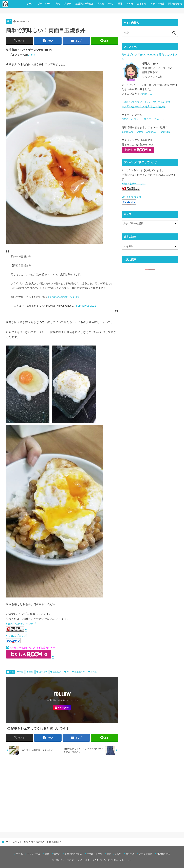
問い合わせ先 (175, 4)
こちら (32, 55)
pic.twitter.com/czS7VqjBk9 (63, 297)
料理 (9, 21)
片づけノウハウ (106, 4)
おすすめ (142, 4)
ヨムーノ (159, 119)
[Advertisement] (62, 793)
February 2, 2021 (86, 306)
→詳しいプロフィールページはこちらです (146, 102)
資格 (58, 4)
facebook (151, 132)
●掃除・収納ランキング (20, 624)
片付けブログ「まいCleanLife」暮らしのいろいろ (85, 860)
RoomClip (164, 132)
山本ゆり (43, 672)
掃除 (120, 4)
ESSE (125, 119)
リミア (148, 119)
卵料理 (94, 672)
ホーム (30, 4)
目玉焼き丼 (80, 672)
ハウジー (136, 119)
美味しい (57, 672)
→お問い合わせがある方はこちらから (144, 107)
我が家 (68, 4)
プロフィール (44, 4)
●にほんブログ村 (16, 639)
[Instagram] (62, 707)
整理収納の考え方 (84, 4)
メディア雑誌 (157, 4)
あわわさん (146, 94)
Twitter (139, 132)
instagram (127, 132)
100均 (130, 4)
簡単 (31, 672)
